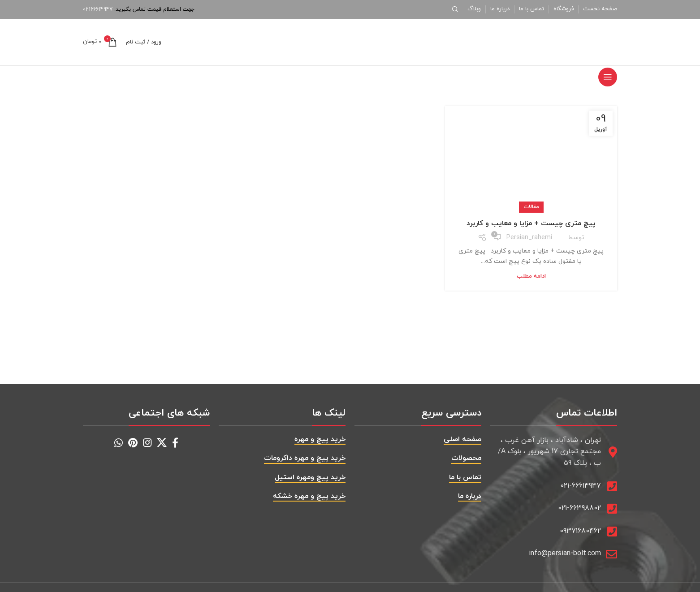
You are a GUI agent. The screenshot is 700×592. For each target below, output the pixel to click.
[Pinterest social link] (133, 442)
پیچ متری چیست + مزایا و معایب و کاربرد (531, 223)
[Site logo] (561, 41)
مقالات (531, 207)
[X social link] (162, 442)
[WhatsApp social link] (119, 442)
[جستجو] (457, 9)
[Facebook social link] (175, 442)
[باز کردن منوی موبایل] (608, 77)
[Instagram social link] (147, 442)
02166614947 (98, 9)
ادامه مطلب (531, 277)
